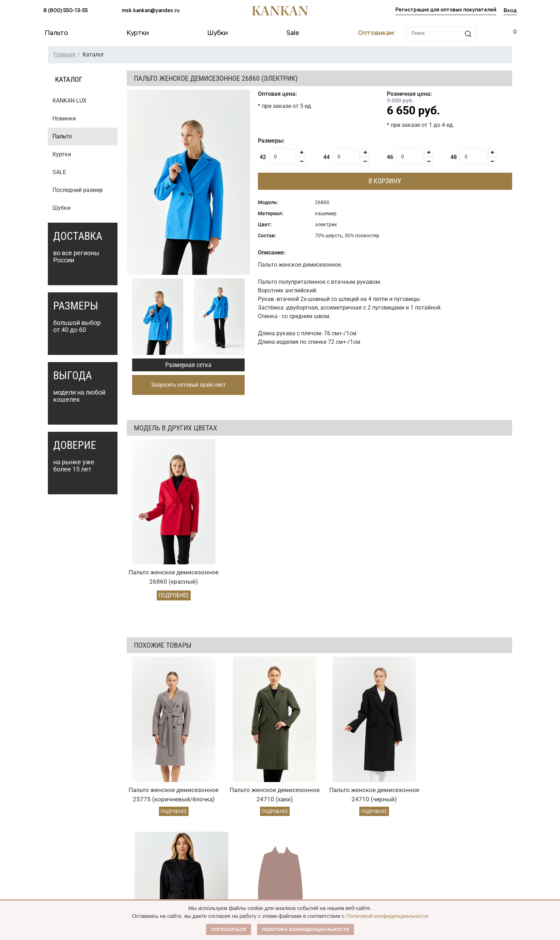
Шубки (61, 208)
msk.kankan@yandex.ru (151, 11)
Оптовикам (241, 814)
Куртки (62, 154)
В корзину (385, 180)
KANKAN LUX (69, 101)
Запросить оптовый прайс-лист (188, 384)
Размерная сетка (188, 364)
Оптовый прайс (243, 829)
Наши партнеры (337, 814)
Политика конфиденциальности (306, 929)
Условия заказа (157, 814)
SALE (59, 172)
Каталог (55, 814)
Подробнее (162, 565)
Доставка (145, 841)
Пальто (62, 136)
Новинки (64, 118)
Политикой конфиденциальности (387, 916)
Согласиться (229, 929)
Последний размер (78, 190)
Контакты (329, 868)
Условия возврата (155, 853)
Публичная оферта (342, 841)
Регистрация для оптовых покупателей (446, 10)
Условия (234, 841)
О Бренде (327, 827)
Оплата (142, 829)
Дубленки (55, 853)
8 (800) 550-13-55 (66, 11)
